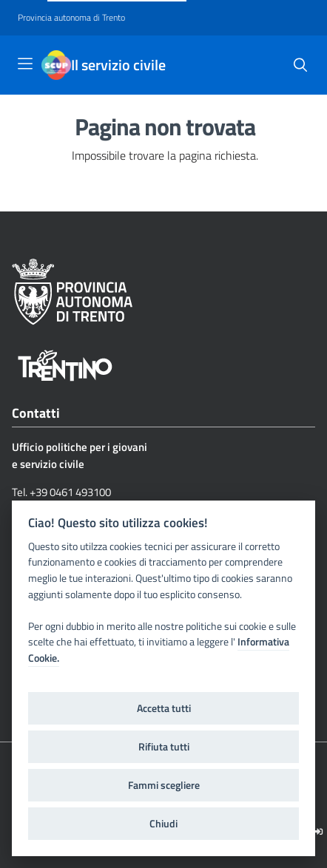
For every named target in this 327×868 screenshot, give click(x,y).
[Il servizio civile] (56, 65)
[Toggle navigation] (25, 64)
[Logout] (318, 831)
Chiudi (163, 824)
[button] (300, 65)
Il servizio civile (118, 65)
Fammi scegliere (164, 785)
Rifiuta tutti (164, 747)
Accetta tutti (164, 708)
